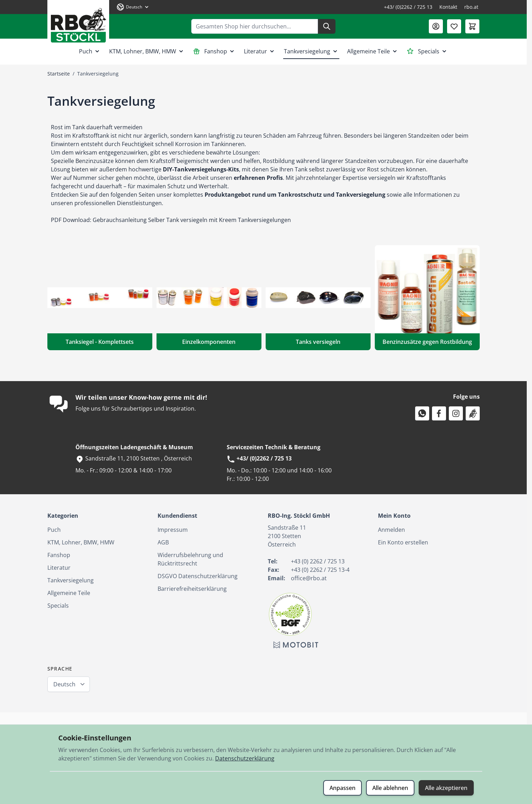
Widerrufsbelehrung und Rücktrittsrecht (190, 559)
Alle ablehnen (390, 788)
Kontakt (448, 7)
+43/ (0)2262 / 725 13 (408, 7)
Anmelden (391, 530)
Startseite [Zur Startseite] (59, 74)
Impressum (173, 530)
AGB (163, 542)
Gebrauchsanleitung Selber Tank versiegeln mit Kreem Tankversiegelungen (192, 220)
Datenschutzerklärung (245, 758)
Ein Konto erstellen (403, 542)
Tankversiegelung (311, 51)
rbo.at (471, 7)
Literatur (260, 51)
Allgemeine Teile (373, 51)
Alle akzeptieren (446, 788)
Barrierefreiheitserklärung (192, 589)
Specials (427, 51)
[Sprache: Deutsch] (133, 7)
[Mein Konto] (436, 26)
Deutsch (64, 684)
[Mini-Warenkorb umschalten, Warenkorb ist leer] (472, 26)
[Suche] (327, 26)
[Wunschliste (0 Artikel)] (454, 26)
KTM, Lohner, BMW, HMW (147, 51)
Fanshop (214, 51)
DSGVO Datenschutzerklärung (198, 576)
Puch (90, 51)
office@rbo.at (309, 578)
